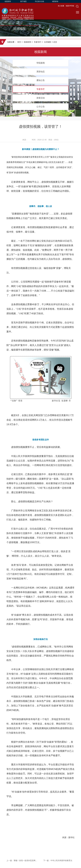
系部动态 (41, 72)
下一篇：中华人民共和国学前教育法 (58, 860)
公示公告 (41, 107)
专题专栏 (37, 42)
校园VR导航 (70, 6)
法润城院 (48, 42)
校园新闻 (8, 1)
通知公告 (41, 80)
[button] (77, 6)
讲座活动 (41, 98)
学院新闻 (41, 63)
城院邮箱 (55, 1)
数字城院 (24, 1)
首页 (19, 42)
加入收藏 (61, 6)
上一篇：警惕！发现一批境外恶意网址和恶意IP (22, 860)
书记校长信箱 (39, 1)
